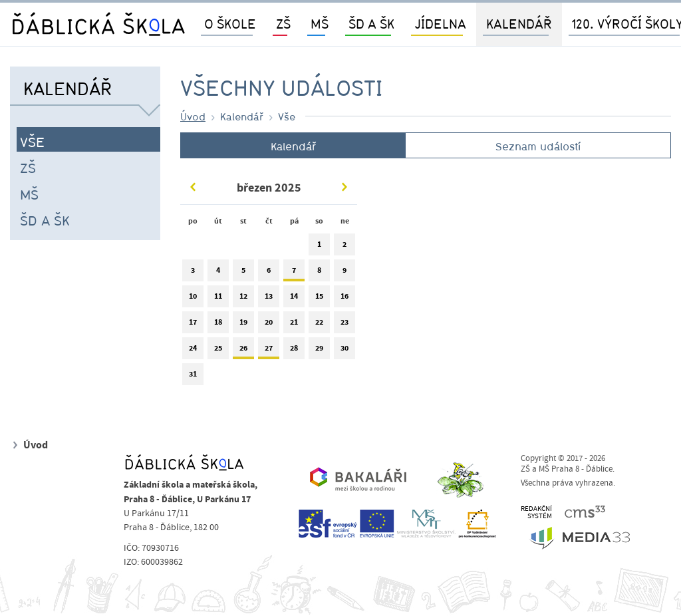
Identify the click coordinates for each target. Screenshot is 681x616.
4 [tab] (218, 273)
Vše (32, 142)
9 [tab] (344, 273)
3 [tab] (193, 273)
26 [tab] (243, 351)
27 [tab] (269, 351)
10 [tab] (193, 299)
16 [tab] (344, 299)
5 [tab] (243, 273)
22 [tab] (319, 325)
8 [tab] (319, 273)
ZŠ (28, 168)
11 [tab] (218, 299)
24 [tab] (193, 351)
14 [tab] (294, 299)
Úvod (193, 116)
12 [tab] (243, 299)
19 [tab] (243, 325)
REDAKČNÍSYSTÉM (536, 513)
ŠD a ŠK (45, 220)
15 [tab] (319, 299)
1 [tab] (319, 247)
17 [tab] (193, 325)
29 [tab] (319, 351)
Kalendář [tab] (293, 146)
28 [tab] (294, 351)
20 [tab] (269, 325)
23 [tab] (344, 325)
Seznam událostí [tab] (538, 146)
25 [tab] (218, 351)
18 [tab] (218, 325)
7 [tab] (294, 273)
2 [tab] (344, 247)
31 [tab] (193, 377)
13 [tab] (269, 299)
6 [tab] (269, 273)
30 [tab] (344, 351)
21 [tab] (294, 325)
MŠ (29, 194)
